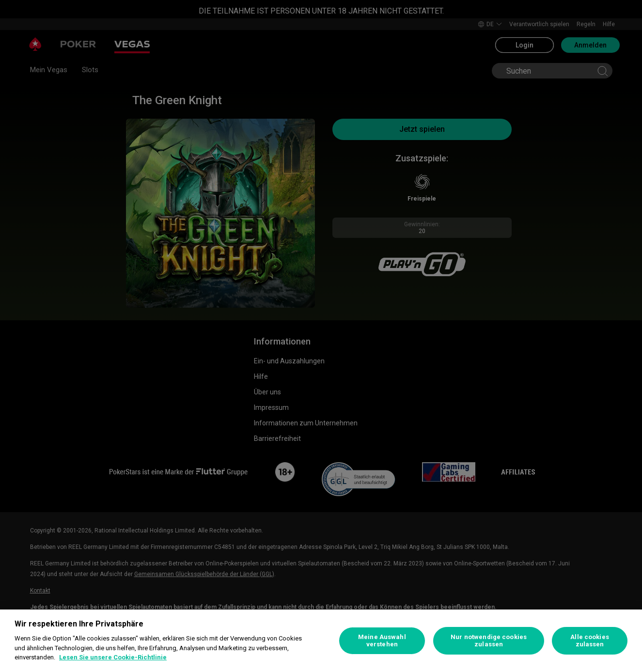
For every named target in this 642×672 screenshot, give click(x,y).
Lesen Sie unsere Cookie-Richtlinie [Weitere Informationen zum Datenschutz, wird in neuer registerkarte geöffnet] (113, 657)
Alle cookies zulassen (590, 641)
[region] (321, 641)
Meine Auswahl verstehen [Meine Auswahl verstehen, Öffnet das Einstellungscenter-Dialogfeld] (382, 641)
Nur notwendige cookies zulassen (489, 641)
